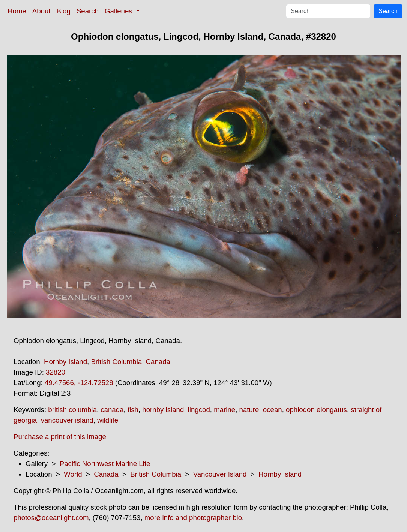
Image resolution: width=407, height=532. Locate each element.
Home (17, 11)
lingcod (199, 410)
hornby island (163, 410)
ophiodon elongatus (316, 410)
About (41, 11)
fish (133, 410)
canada (112, 410)
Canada (158, 362)
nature (249, 410)
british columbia (72, 410)
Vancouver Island (220, 474)
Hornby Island (65, 362)
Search (88, 11)
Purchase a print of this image (60, 437)
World (73, 474)
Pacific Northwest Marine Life (105, 464)
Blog (64, 11)
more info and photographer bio (193, 518)
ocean (273, 410)
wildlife (108, 420)
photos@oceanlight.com (51, 518)
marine (225, 410)
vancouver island (67, 420)
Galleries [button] (119, 11)
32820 (56, 372)
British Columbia (116, 362)
